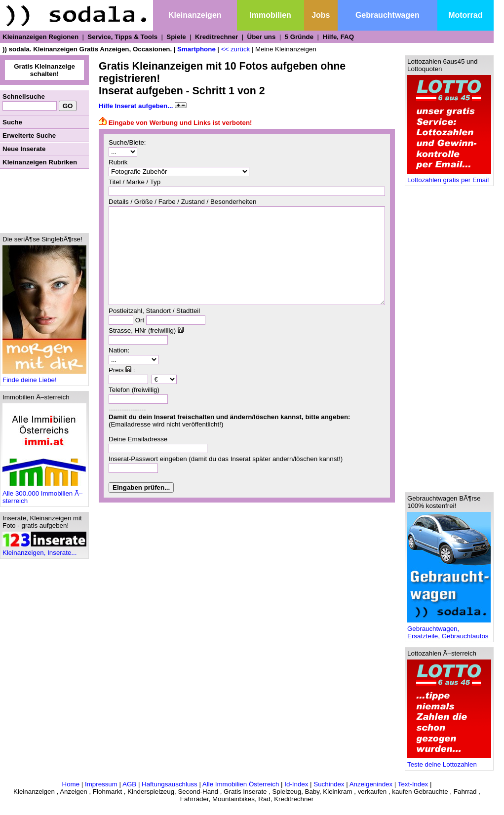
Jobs (321, 15)
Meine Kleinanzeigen (286, 49)
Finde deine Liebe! (44, 377)
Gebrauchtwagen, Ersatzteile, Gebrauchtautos (449, 629)
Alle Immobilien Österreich (241, 784)
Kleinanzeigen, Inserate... (44, 550)
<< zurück (236, 49)
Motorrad (465, 15)
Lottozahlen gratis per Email (449, 177)
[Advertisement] (44, 201)
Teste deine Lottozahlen (449, 761)
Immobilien (270, 15)
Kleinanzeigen (195, 15)
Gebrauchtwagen (388, 15)
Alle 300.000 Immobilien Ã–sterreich (44, 494)
